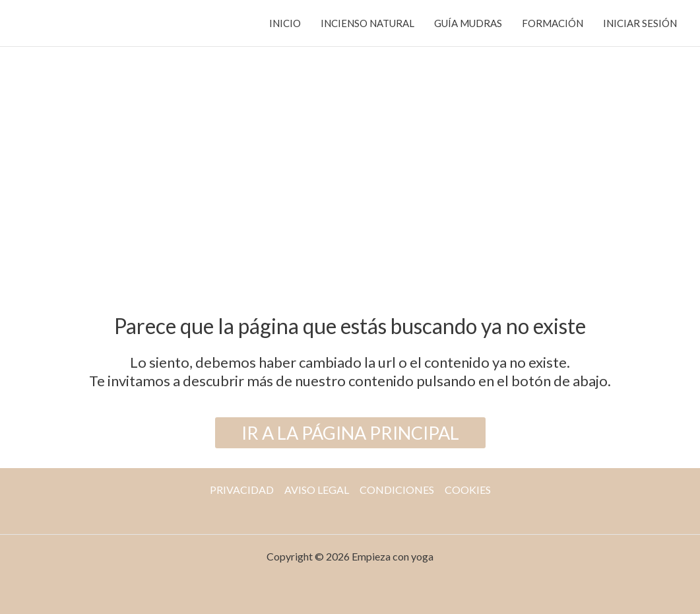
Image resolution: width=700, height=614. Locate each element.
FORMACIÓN (553, 23)
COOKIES (468, 490)
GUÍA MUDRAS (468, 23)
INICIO (285, 23)
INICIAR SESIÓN (640, 23)
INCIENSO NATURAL (367, 23)
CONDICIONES (397, 490)
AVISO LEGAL (317, 490)
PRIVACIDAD (242, 490)
